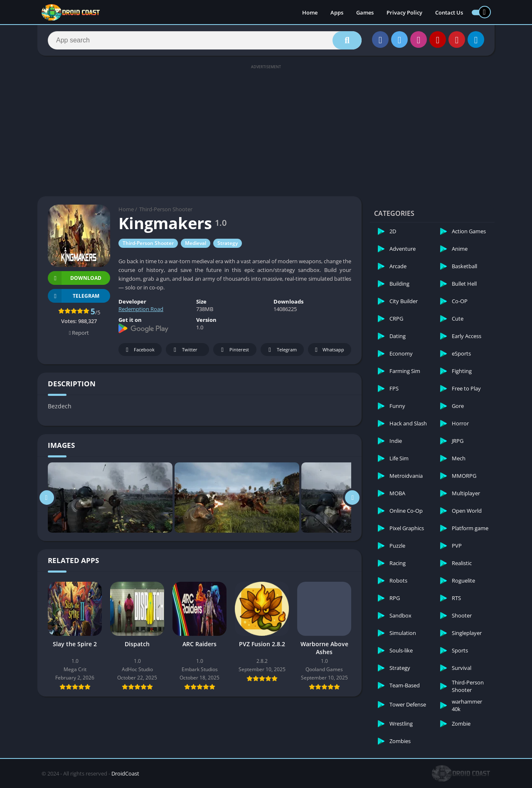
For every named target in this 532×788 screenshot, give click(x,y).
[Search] (205, 40)
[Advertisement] (266, 130)
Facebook (139, 350)
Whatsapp (329, 350)
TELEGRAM (74, 296)
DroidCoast (125, 773)
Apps (337, 12)
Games (365, 12)
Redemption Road (141, 309)
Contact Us (449, 12)
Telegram (281, 350)
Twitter (184, 350)
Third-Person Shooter (166, 209)
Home (310, 12)
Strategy (228, 243)
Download (75, 278)
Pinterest (234, 350)
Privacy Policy (404, 12)
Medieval (196, 243)
